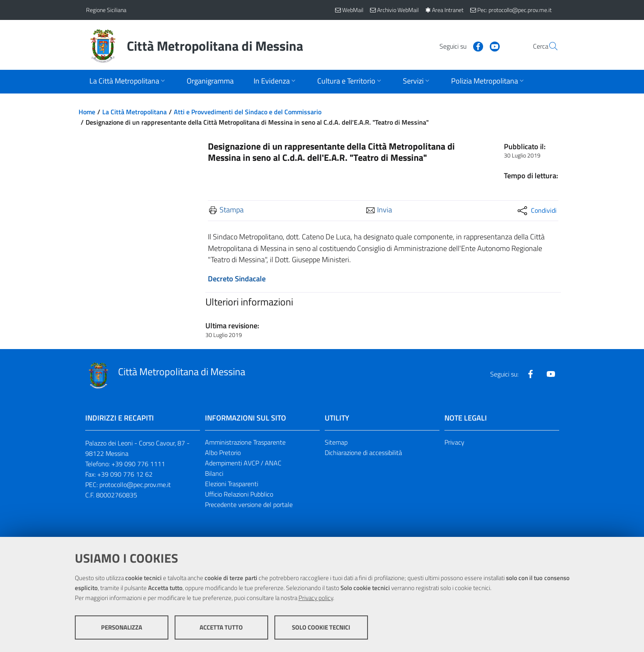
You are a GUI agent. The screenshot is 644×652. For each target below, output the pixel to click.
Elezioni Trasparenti (232, 484)
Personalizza (122, 627)
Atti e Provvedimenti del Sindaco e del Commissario (248, 112)
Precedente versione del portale (249, 504)
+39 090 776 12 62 (125, 474)
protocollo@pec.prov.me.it (135, 485)
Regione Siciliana (106, 10)
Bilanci (214, 473)
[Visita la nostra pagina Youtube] (475, 46)
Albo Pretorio (223, 453)
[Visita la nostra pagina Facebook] (458, 46)
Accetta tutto (221, 627)
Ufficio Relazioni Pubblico (239, 494)
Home (87, 112)
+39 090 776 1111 (138, 464)
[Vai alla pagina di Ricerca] (548, 46)
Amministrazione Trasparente (245, 442)
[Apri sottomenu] (128, 82)
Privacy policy (316, 598)
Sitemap (336, 442)
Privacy (454, 442)
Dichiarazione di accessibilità (363, 453)
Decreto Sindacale (237, 279)
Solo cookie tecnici (321, 627)
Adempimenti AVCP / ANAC (243, 463)
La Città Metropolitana (134, 112)
